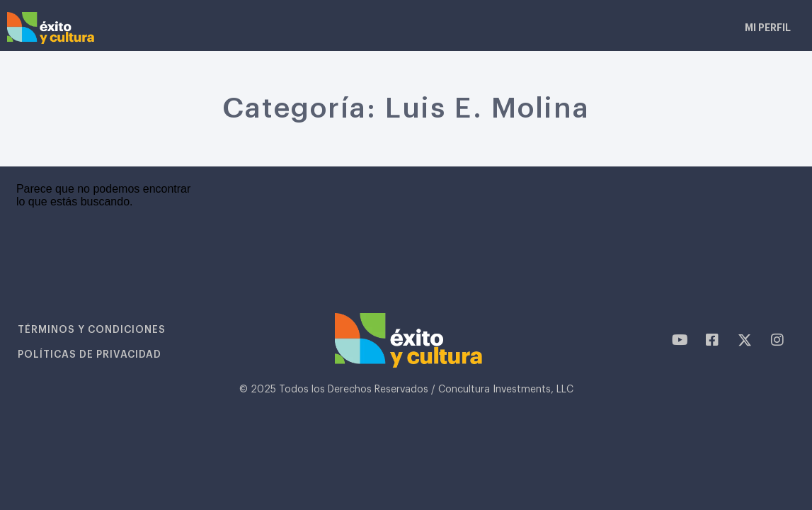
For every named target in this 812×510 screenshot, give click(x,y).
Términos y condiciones (92, 330)
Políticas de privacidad (91, 355)
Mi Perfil (768, 28)
